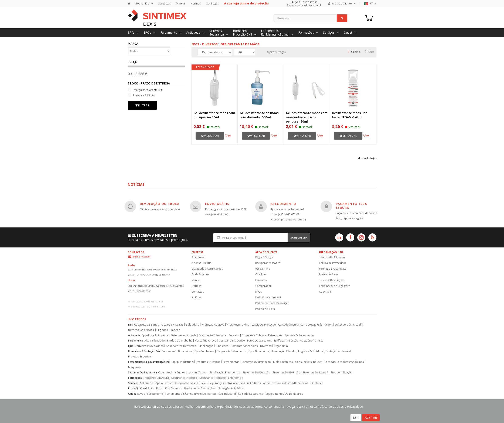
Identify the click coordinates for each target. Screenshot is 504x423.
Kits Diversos (174, 388)
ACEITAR (371, 418)
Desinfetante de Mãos (240, 44)
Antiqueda (134, 335)
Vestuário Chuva (206, 341)
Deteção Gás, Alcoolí (348, 325)
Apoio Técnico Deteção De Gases (177, 383)
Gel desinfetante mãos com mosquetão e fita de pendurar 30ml (307, 117)
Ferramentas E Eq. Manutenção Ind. (149, 362)
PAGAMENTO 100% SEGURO (352, 206)
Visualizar (210, 136)
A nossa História (201, 263)
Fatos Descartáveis (260, 341)
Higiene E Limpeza (169, 330)
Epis (131, 325)
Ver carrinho (263, 269)
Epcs (131, 346)
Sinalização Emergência (225, 372)
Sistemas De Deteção (256, 372)
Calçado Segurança (291, 325)
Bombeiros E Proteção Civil (144, 351)
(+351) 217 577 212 (306, 2)
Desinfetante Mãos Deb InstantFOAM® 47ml (350, 115)
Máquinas (135, 367)
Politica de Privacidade (333, 263)
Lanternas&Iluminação (256, 362)
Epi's (151, 388)
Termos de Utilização (332, 257)
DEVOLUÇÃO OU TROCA (160, 204)
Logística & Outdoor (311, 351)
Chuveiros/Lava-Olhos (149, 346)
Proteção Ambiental (338, 351)
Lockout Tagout (197, 372)
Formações (135, 378)
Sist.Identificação (341, 372)
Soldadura (193, 325)
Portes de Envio (328, 274)
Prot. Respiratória (238, 325)
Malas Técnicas (283, 362)
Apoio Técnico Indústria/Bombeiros (286, 383)
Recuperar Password (268, 263)
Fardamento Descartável (200, 388)
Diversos (210, 44)
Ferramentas (231, 362)
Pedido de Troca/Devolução (272, 303)
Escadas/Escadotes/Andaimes (344, 362)
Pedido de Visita (265, 309)
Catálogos (212, 3)
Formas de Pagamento (333, 269)
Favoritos (261, 280)
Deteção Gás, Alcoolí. (319, 325)
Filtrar (142, 105)
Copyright (325, 292)
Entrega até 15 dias (142, 95)
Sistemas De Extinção (286, 372)
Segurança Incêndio (184, 378)
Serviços (234, 335)
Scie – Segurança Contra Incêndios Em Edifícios (231, 383)
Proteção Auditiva (213, 325)
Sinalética (222, 346)
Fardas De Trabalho (180, 341)
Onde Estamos (200, 274)
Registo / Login (264, 257)
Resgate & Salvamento (299, 335)
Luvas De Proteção (264, 325)
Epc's (160, 388)
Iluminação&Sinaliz (284, 351)
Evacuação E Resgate (212, 335)
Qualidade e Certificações (207, 269)
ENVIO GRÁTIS (217, 204)
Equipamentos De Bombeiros (284, 394)
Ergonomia (281, 346)
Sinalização (206, 346)
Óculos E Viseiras (172, 325)
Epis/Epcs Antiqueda (155, 335)
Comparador (263, 286)
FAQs (258, 292)
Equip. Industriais (183, 362)
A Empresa (198, 257)
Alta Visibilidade (155, 341)
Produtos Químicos (208, 362)
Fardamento (136, 341)
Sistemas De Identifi (315, 372)
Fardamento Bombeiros (177, 351)
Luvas (141, 394)
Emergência (236, 378)
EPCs (195, 44)
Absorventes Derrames (181, 346)
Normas (196, 3)
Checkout (261, 274)
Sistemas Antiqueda (183, 335)
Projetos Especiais (140, 357)
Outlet (132, 394)
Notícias (196, 297)
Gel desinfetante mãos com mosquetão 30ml (214, 115)
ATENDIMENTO (283, 204)
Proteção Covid (137, 388)
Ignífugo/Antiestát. (286, 341)
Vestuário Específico (232, 341)
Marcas (181, 3)
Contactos (164, 3)
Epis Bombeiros (204, 351)
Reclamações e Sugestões (335, 286)
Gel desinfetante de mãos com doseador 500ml (259, 115)
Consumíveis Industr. (309, 362)
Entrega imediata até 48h (145, 90)
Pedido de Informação (269, 297)
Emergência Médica (231, 388)
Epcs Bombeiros (259, 351)
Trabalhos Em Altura (156, 378)
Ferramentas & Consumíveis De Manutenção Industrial (201, 394)
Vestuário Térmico (312, 341)
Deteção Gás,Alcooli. (141, 330)
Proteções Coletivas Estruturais (262, 335)
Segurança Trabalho (213, 378)
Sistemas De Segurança (143, 372)
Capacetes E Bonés (147, 325)
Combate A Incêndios (244, 346)
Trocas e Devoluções (332, 280)
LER (356, 418)
